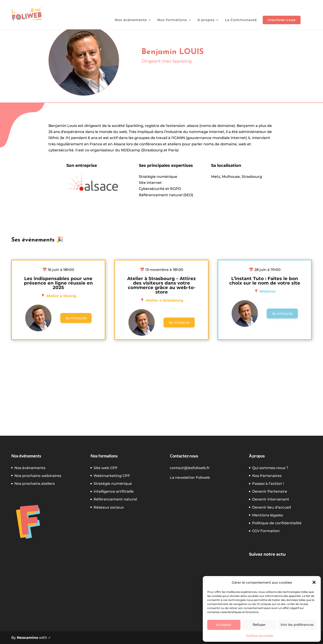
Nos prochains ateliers (35, 484)
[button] (314, 582)
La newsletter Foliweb (190, 478)
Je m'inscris (76, 318)
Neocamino (27, 638)
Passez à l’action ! (268, 484)
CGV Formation (266, 531)
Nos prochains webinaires (38, 476)
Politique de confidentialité (277, 523)
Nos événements (131, 20)
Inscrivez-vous (282, 20)
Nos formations (172, 20)
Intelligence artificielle (114, 491)
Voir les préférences (297, 625)
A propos (206, 20)
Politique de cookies (260, 635)
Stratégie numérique (113, 484)
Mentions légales (267, 515)
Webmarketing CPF (112, 476)
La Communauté (241, 20)
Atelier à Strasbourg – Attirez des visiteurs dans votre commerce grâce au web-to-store (161, 285)
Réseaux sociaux (109, 507)
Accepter (224, 625)
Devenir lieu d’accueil (272, 507)
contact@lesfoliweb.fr (190, 468)
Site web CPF (106, 468)
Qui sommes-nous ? (270, 468)
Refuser (259, 625)
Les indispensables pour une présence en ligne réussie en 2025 (58, 283)
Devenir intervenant (271, 499)
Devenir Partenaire (270, 491)
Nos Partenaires (267, 476)
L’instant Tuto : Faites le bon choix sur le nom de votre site (265, 281)
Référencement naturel (115, 499)
